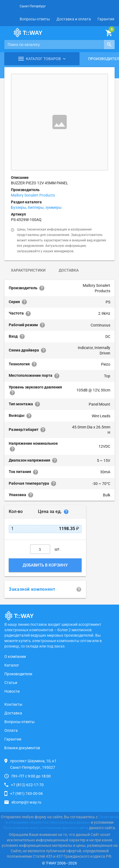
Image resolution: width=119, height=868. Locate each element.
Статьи (11, 683)
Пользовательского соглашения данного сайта (46, 828)
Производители (18, 674)
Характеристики (28, 270)
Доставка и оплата (74, 19)
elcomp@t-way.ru (26, 802)
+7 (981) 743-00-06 (26, 794)
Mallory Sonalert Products (33, 195)
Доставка (69, 270)
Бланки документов (22, 748)
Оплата (11, 730)
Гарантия (106, 19)
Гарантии (13, 739)
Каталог (12, 665)
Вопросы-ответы (35, 19)
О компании (15, 657)
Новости (12, 691)
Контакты (13, 704)
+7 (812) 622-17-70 (27, 785)
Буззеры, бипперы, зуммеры (36, 207)
